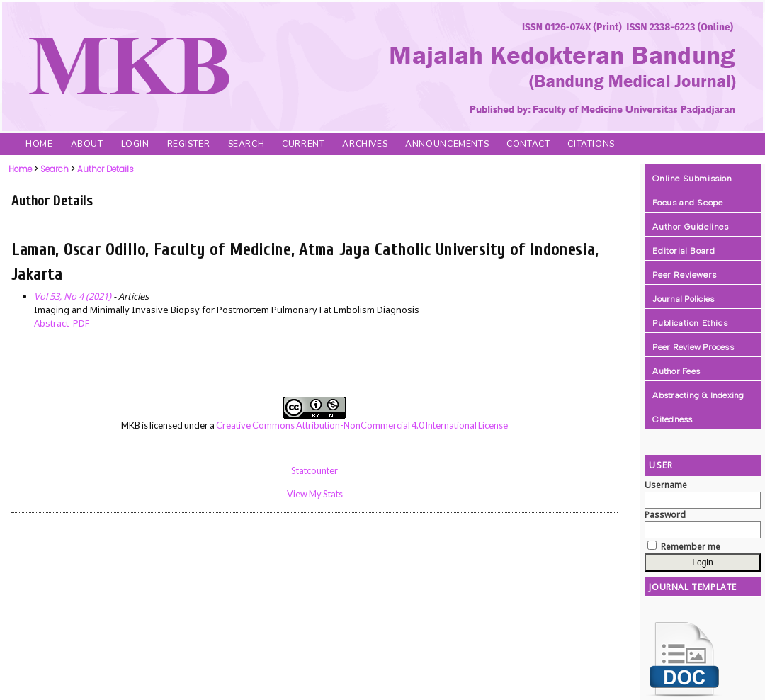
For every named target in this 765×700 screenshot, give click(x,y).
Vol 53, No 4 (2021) (73, 296)
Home (39, 144)
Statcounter (314, 470)
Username (666, 485)
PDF (81, 323)
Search (246, 144)
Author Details (106, 169)
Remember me (691, 547)
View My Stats (315, 494)
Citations (591, 144)
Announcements (447, 144)
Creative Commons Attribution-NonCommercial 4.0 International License (362, 425)
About (87, 144)
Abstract (51, 323)
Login (135, 144)
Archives (365, 144)
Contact (528, 144)
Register (189, 144)
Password (665, 515)
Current (303, 144)
